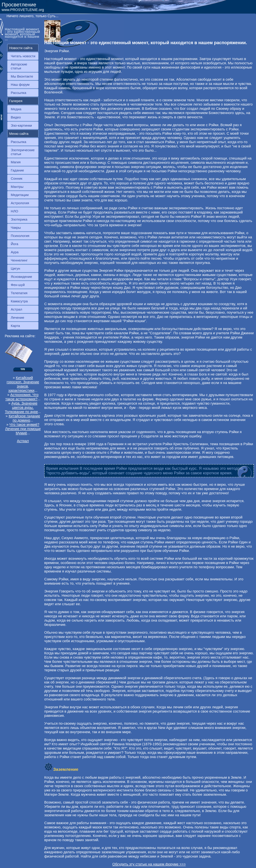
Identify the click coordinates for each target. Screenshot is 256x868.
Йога (15, 244)
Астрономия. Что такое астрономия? (22, 397)
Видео (16, 117)
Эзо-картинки (21, 125)
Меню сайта (19, 134)
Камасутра (19, 301)
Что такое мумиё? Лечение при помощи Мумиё (23, 429)
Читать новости (23, 56)
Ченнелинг (19, 260)
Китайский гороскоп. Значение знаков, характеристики (23, 384)
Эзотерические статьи (23, 152)
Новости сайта (21, 48)
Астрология (20, 203)
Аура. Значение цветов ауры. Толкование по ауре (21, 407)
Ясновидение (21, 277)
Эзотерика (19, 219)
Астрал (16, 309)
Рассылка (19, 93)
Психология (20, 236)
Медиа (16, 109)
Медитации (20, 195)
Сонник (17, 178)
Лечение (17, 318)
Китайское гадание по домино (24, 418)
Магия (16, 162)
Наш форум (20, 85)
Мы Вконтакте (22, 76)
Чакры (16, 228)
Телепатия (19, 293)
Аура (15, 252)
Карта (15, 326)
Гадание (17, 170)
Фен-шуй (18, 285)
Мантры (17, 187)
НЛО (14, 211)
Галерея (16, 101)
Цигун (15, 268)
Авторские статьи (19, 66)
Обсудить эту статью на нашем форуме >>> (149, 864)
